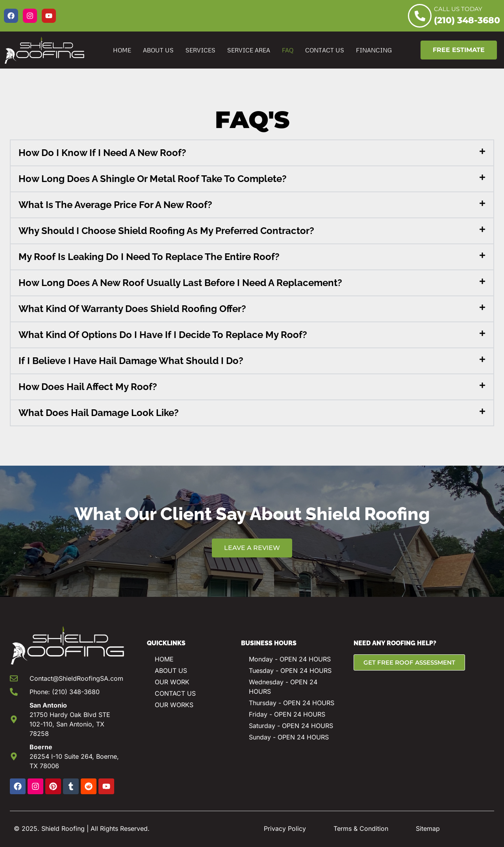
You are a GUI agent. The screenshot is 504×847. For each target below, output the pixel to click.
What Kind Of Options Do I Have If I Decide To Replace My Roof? (163, 335)
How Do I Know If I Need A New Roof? (102, 153)
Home (122, 50)
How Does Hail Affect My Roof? (88, 387)
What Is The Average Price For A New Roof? (115, 205)
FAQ (288, 50)
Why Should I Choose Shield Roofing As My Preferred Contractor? (166, 231)
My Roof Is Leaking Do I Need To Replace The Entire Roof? (149, 257)
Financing (374, 50)
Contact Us (325, 50)
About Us (158, 50)
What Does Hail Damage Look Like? (99, 413)
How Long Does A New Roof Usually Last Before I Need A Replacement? (180, 283)
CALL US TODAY (458, 9)
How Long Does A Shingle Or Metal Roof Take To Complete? (153, 179)
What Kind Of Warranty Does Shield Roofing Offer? (132, 309)
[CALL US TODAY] (420, 16)
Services (200, 50)
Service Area (249, 50)
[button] (252, 153)
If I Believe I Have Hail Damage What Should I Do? (131, 361)
